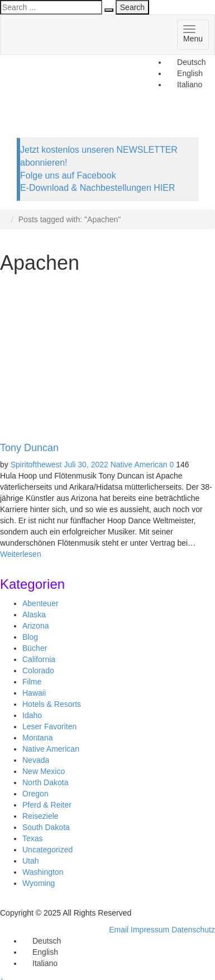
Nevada (36, 760)
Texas (33, 838)
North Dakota (45, 782)
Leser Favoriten (49, 726)
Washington (43, 872)
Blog (30, 637)
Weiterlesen (21, 554)
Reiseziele (40, 816)
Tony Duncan (29, 448)
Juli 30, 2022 (86, 465)
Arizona (35, 626)
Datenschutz (193, 930)
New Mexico (44, 771)
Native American (139, 465)
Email (119, 930)
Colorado (38, 670)
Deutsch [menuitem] (191, 62)
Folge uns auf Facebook (68, 175)
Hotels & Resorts (52, 704)
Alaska (34, 615)
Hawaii (34, 693)
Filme (32, 682)
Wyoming (39, 883)
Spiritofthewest (36, 465)
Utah (31, 861)
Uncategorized (47, 850)
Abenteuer (40, 603)
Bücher (35, 648)
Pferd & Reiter (47, 805)
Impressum (150, 930)
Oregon (35, 794)
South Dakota (46, 827)
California (39, 659)
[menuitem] (186, 62)
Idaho (32, 715)
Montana (37, 738)
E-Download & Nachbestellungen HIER (97, 188)
